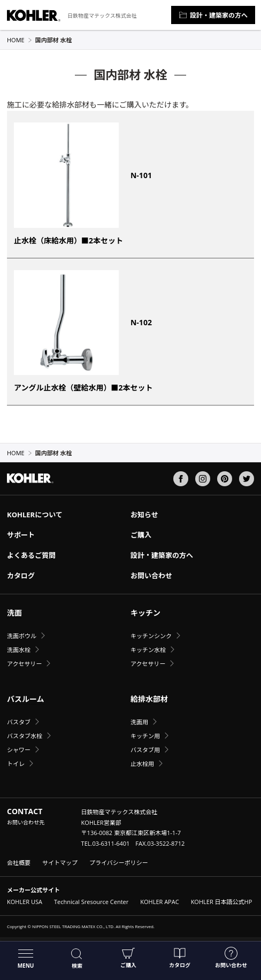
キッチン (145, 613)
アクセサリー (24, 664)
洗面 (14, 613)
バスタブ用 (145, 750)
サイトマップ (60, 863)
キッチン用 (145, 736)
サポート (21, 535)
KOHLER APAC (159, 902)
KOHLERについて (35, 515)
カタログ (180, 958)
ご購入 (128, 958)
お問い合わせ (231, 958)
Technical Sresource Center (91, 902)
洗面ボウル (22, 636)
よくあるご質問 (31, 555)
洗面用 (139, 722)
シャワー (19, 750)
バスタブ (19, 722)
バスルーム (26, 699)
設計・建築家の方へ (213, 15)
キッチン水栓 (148, 650)
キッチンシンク (151, 636)
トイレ (16, 764)
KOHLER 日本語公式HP (222, 902)
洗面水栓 (19, 650)
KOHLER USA (25, 902)
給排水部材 (149, 699)
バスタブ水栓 (25, 736)
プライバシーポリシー (119, 863)
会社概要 (19, 863)
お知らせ (144, 515)
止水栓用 (142, 764)
